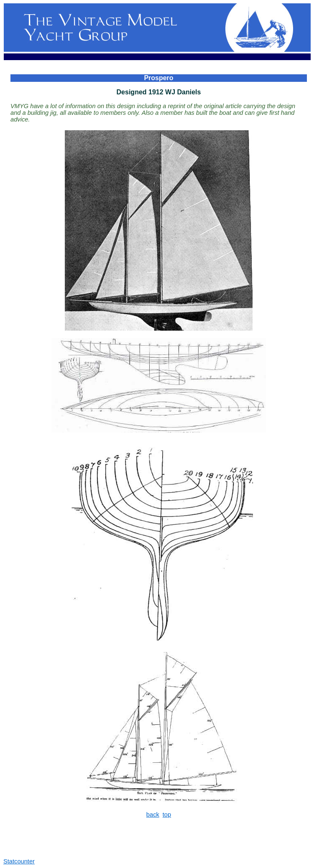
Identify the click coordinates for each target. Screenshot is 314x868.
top (167, 815)
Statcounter (19, 861)
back (153, 815)
